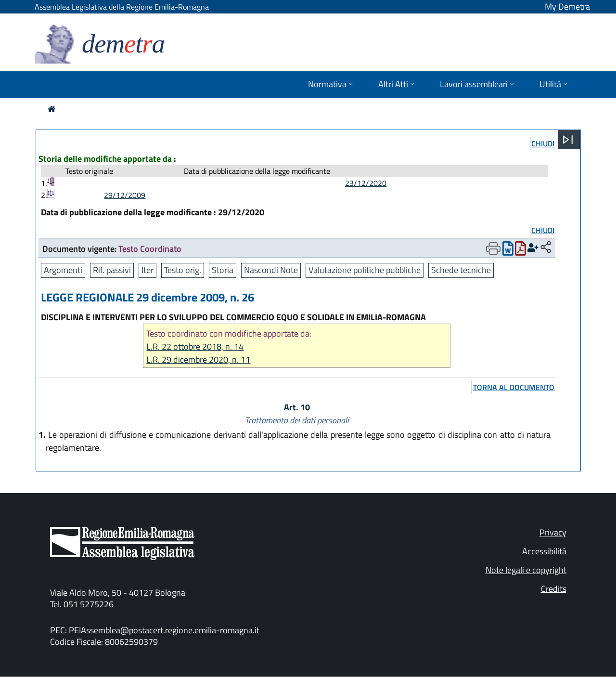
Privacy (553, 532)
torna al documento (514, 387)
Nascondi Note (271, 270)
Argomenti (63, 270)
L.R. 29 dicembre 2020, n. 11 (198, 359)
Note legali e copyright (526, 570)
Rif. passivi (112, 270)
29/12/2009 (125, 195)
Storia (223, 270)
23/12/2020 (366, 183)
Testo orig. (183, 270)
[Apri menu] (568, 140)
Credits (554, 589)
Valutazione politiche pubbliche (365, 270)
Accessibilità (544, 551)
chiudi (543, 144)
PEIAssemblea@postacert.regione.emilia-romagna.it (164, 630)
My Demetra (567, 7)
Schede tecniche (461, 270)
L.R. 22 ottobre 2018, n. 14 (195, 346)
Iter (148, 270)
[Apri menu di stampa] (493, 248)
